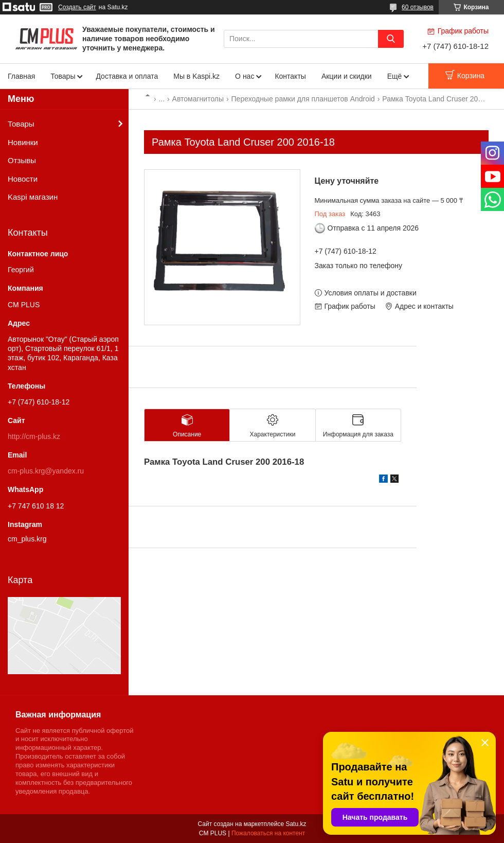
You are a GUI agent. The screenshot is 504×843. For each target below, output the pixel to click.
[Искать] (391, 39)
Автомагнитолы (198, 99)
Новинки (23, 142)
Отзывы (22, 160)
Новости (23, 179)
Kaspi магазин (33, 197)
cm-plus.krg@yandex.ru (46, 471)
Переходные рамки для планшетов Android (303, 99)
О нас (245, 76)
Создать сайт (77, 7)
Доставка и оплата (127, 76)
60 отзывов (418, 7)
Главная (21, 76)
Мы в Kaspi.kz (196, 76)
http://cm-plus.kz (34, 436)
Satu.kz (296, 824)
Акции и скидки (347, 76)
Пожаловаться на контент (268, 833)
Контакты (290, 76)
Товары (63, 76)
